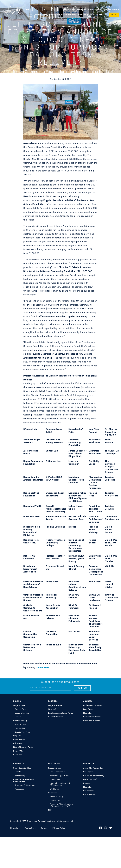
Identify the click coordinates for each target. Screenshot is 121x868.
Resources (18, 755)
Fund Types (88, 709)
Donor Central (69, 9)
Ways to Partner (55, 706)
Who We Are (97, 15)
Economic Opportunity (60, 776)
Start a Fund (21, 709)
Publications (89, 791)
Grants (18, 772)
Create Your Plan (22, 732)
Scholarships (21, 776)
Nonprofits (71, 15)
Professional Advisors (93, 706)
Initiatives (53, 793)
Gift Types (18, 744)
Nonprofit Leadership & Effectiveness (24, 781)
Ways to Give (19, 706)
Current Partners (56, 717)
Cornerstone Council (92, 717)
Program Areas (55, 768)
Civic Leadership (57, 772)
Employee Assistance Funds (61, 713)
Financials (88, 713)
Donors (39, 15)
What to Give (21, 725)
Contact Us (82, 9)
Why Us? (17, 736)
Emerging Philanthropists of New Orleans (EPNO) (61, 805)
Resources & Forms (92, 721)
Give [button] (114, 15)
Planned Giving (20, 721)
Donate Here (43, 668)
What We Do (83, 15)
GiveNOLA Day (56, 797)
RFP (50, 810)
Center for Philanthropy (94, 776)
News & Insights (94, 9)
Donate (18, 717)
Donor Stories (19, 740)
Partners (49, 15)
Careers (87, 783)
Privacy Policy (59, 828)
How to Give (20, 728)
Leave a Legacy (22, 713)
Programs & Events (111, 9)
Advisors (59, 15)
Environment (56, 780)
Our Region (88, 772)
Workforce (54, 789)
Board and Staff (90, 780)
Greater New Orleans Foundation (12, 9)
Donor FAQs (18, 751)
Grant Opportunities (22, 768)
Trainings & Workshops (25, 785)
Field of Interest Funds (23, 747)
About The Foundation (93, 768)
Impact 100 (55, 801)
